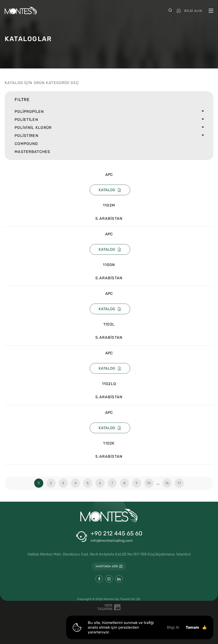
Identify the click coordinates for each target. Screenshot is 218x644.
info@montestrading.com (112, 541)
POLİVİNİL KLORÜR (109, 128)
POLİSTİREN (109, 136)
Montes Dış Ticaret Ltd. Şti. (122, 599)
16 (167, 483)
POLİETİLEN (109, 120)
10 (149, 483)
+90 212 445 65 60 (117, 533)
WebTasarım (105, 607)
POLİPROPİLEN (109, 112)
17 (179, 483)
